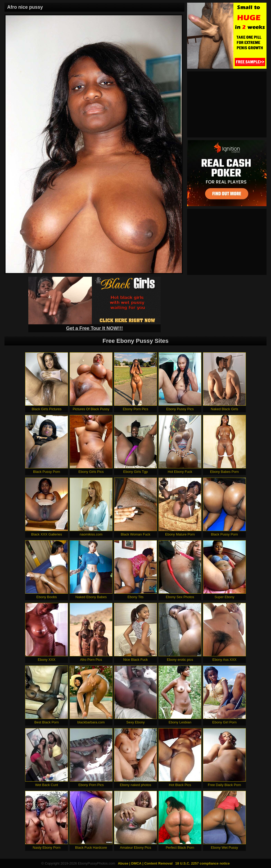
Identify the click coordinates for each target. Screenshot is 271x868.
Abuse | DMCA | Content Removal (145, 863)
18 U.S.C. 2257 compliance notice (202, 863)
